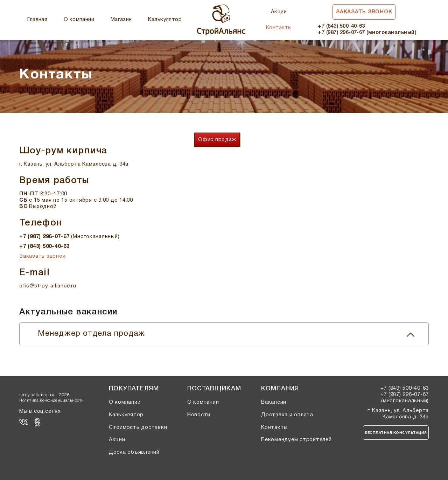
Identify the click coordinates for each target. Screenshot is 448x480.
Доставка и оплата (287, 415)
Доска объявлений (134, 452)
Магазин (121, 20)
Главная (37, 20)
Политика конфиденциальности (52, 401)
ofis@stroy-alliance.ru (48, 286)
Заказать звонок (364, 12)
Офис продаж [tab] (217, 140)
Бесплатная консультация (396, 433)
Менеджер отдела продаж (226, 334)
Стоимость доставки (138, 427)
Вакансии (274, 402)
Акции (279, 12)
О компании (79, 20)
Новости (199, 415)
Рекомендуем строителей (296, 440)
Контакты (279, 28)
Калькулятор (165, 20)
